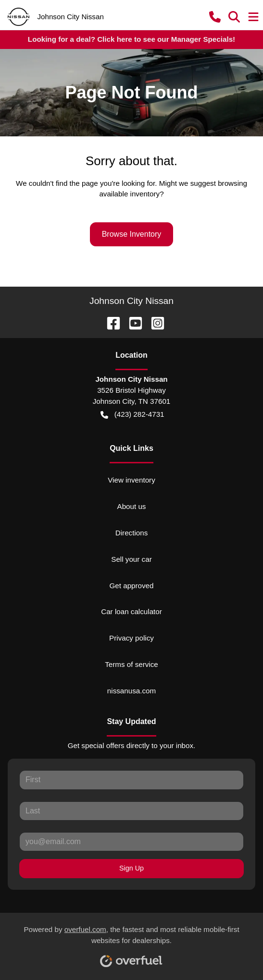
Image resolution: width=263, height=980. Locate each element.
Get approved (131, 586)
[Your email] (131, 842)
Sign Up (131, 868)
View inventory (131, 480)
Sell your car (131, 559)
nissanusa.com (131, 691)
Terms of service (131, 664)
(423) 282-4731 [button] (132, 415)
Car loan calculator (131, 611)
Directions (132, 533)
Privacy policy (131, 638)
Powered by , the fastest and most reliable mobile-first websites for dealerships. (131, 943)
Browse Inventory (132, 234)
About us (132, 506)
